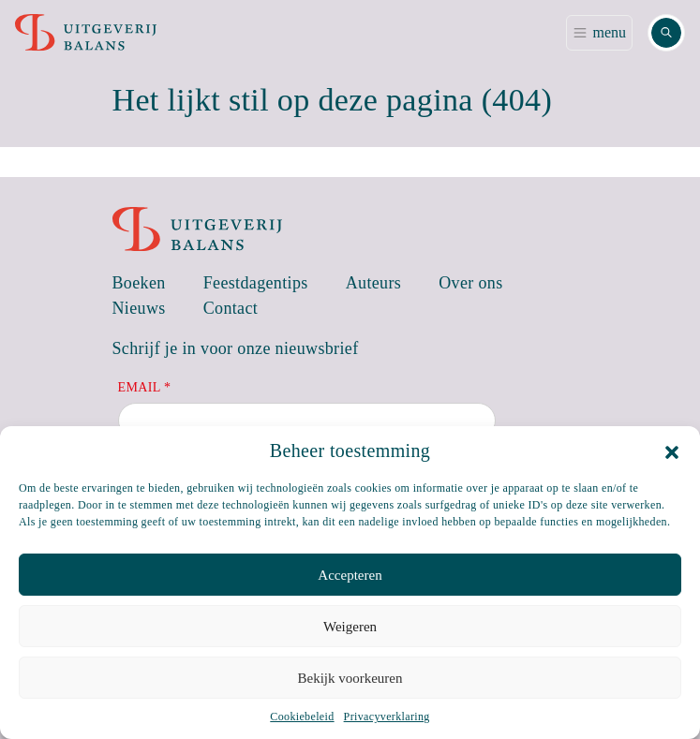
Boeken (139, 283)
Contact (231, 308)
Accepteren (350, 575)
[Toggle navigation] (599, 33)
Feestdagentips (256, 283)
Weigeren (350, 627)
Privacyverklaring (387, 717)
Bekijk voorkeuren (350, 678)
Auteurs (374, 283)
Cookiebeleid (302, 717)
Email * (145, 387)
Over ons (470, 283)
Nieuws (139, 308)
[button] (672, 451)
